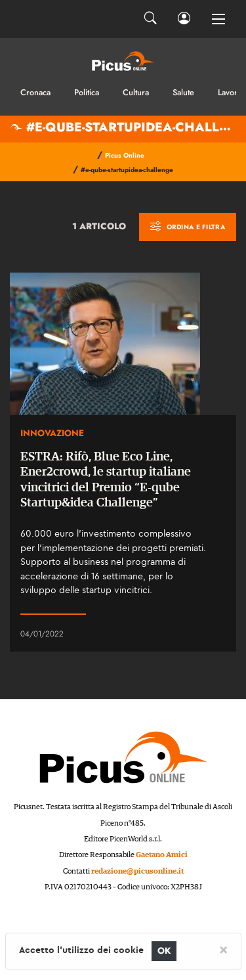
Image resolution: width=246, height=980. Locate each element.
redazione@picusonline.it (137, 871)
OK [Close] (164, 951)
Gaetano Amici (162, 855)
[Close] (223, 949)
